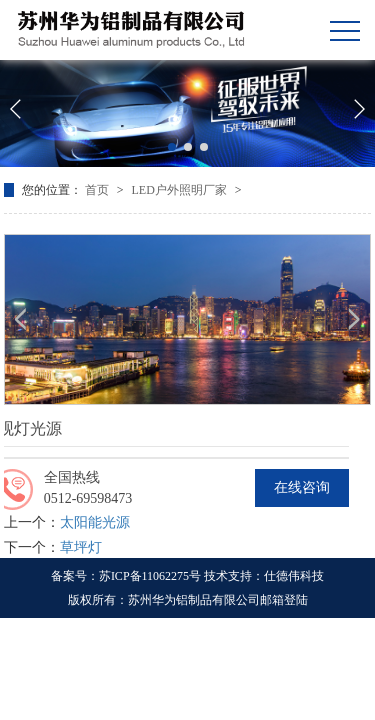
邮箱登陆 (284, 600)
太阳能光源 (95, 522)
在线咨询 (302, 487)
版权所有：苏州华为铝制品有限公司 (164, 600)
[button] (172, 147)
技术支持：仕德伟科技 (264, 576)
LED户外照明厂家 (181, 190)
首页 (98, 190)
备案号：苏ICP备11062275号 (126, 576)
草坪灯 (81, 547)
